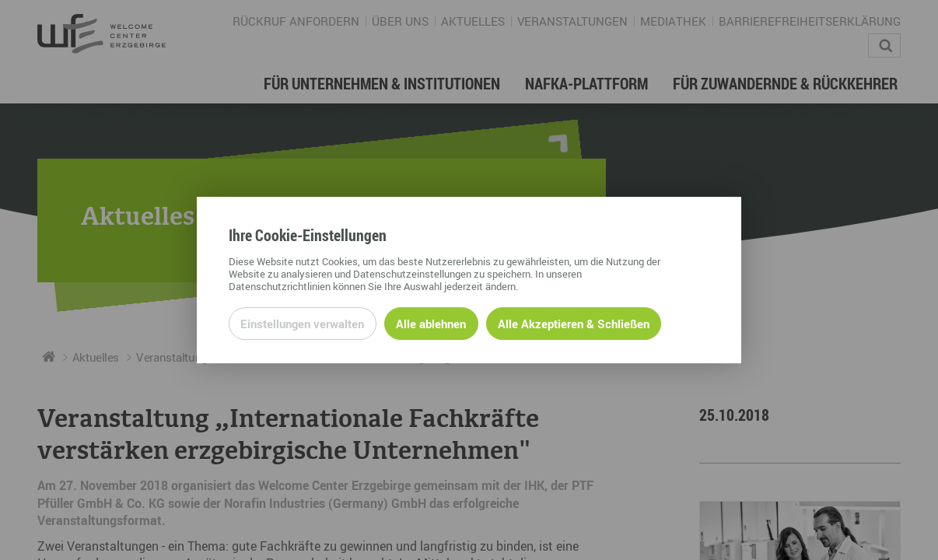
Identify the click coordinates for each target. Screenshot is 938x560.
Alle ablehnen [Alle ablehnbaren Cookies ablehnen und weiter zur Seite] (431, 324)
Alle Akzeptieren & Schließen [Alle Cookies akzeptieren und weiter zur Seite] (574, 324)
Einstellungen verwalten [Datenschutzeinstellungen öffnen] (302, 324)
